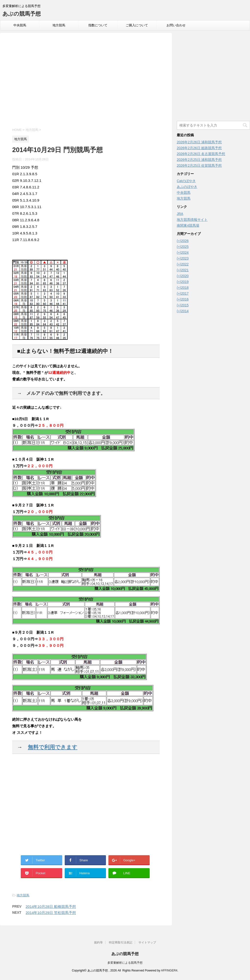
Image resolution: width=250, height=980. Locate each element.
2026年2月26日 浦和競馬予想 (199, 142)
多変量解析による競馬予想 (125, 963)
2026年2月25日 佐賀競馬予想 (199, 165)
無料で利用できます (53, 747)
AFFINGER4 (169, 970)
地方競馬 (59, 25)
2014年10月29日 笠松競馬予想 (51, 913)
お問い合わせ (176, 25)
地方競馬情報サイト (192, 220)
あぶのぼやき (187, 187)
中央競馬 (20, 25)
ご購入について (137, 25)
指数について (98, 25)
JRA (180, 214)
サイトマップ (147, 942)
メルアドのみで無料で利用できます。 (66, 393)
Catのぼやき (186, 181)
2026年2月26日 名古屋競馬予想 (201, 154)
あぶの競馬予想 (22, 14)
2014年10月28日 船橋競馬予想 (51, 907)
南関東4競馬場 (188, 225)
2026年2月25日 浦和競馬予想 (199, 160)
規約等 (98, 942)
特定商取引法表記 (121, 942)
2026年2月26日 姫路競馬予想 (199, 148)
